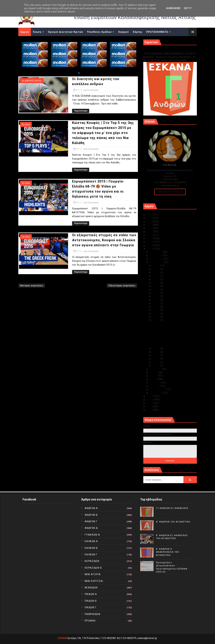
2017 (150, 242)
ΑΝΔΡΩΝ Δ (91, 528)
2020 (150, 232)
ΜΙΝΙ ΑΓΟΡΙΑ (93, 574)
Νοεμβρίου (156, 256)
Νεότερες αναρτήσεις (32, 286)
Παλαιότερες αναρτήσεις (122, 286)
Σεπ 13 (156, 307)
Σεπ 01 (156, 365)
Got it (188, 8)
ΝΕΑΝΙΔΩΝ (91, 588)
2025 (150, 215)
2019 (150, 235)
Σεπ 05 (156, 355)
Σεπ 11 (156, 310)
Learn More (173, 8)
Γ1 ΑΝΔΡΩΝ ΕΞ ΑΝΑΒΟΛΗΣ (160, 50)
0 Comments (92, 90)
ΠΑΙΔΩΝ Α (91, 594)
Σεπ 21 (156, 296)
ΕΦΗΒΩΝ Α (91, 541)
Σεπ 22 (156, 293)
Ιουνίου (154, 376)
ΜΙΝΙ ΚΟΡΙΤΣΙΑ (94, 581)
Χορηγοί (124, 32)
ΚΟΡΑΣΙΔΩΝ (92, 561)
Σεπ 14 (156, 303)
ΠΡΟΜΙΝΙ (90, 621)
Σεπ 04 (156, 359)
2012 (150, 403)
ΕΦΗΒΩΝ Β (91, 548)
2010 (150, 410)
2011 (150, 406)
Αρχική (25, 32)
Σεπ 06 (156, 352)
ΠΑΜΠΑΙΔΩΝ (93, 614)
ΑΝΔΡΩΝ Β (91, 515)
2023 (150, 221)
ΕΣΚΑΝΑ (62, 638)
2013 (150, 400)
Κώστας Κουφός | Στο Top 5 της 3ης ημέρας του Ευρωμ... (171, 331)
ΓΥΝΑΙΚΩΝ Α (92, 535)
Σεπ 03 (156, 362)
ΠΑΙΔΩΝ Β (91, 601)
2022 (150, 225)
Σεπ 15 (156, 300)
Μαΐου (153, 379)
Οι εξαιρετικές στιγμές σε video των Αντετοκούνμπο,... (171, 344)
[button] (79, 73)
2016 (150, 245)
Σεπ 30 (156, 266)
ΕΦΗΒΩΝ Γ (91, 555)
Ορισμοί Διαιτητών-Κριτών (65, 32)
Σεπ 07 (156, 349)
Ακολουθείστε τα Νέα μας (170, 192)
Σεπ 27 (156, 276)
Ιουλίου (154, 372)
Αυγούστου (156, 369)
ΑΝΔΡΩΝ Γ (91, 521)
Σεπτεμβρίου (157, 262)
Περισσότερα (81, 111)
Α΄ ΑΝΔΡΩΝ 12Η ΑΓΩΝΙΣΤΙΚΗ (173, 522)
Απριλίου (155, 383)
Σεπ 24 (156, 286)
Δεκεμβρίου (156, 252)
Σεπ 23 (156, 290)
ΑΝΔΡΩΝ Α (91, 508)
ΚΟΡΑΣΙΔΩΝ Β (93, 568)
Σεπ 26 (156, 279)
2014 (150, 396)
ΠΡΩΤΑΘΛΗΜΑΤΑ (157, 32)
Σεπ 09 (156, 317)
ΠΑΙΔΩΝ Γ (91, 607)
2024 (150, 218)
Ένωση (37, 32)
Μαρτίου (155, 386)
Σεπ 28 (156, 272)
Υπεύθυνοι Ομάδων (99, 32)
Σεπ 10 (156, 313)
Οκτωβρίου (156, 259)
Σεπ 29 (156, 269)
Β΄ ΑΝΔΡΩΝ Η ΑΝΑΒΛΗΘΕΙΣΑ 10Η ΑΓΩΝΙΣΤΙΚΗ (168, 552)
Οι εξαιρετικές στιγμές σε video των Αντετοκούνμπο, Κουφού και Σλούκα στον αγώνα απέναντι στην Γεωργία (104, 240)
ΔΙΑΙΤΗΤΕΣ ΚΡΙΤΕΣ (33, 81)
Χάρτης (138, 32)
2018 (150, 238)
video (27, 125)
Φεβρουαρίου (157, 389)
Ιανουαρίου (156, 393)
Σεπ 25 (156, 283)
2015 (150, 249)
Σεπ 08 (156, 320)
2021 (150, 228)
